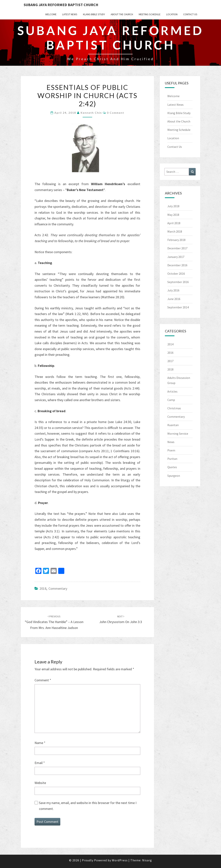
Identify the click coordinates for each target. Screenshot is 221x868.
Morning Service (178, 434)
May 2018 (173, 215)
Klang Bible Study (94, 14)
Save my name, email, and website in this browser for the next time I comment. (88, 806)
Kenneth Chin (91, 113)
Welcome (51, 14)
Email (40, 763)
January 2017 (176, 257)
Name (40, 743)
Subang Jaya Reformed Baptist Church (61, 5)
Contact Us (190, 14)
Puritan (172, 459)
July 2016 (173, 290)
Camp (171, 400)
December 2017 (177, 248)
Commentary (58, 588)
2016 (170, 353)
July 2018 (173, 206)
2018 (43, 588)
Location (172, 14)
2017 (170, 361)
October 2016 (176, 274)
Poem (171, 450)
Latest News (70, 14)
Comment (43, 680)
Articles (172, 391)
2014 (170, 344)
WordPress (120, 860)
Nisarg (147, 860)
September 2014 (178, 307)
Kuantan (173, 425)
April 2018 (174, 223)
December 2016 (177, 265)
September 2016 (178, 282)
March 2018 (175, 231)
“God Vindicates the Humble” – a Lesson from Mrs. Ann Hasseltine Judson (54, 622)
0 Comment (116, 113)
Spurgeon (174, 476)
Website (40, 783)
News (171, 442)
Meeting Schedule (150, 14)
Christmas (174, 408)
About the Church (122, 14)
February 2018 (176, 240)
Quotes (172, 467)
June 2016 (174, 299)
